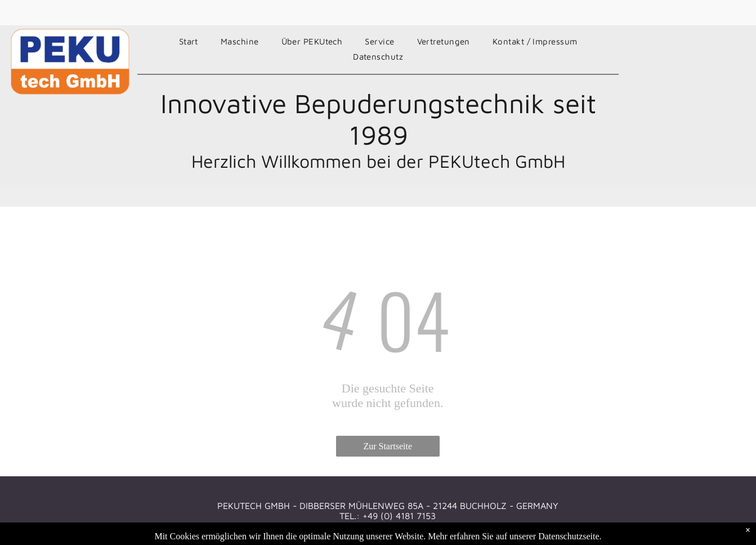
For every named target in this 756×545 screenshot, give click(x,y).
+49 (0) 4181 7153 (399, 516)
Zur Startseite (388, 446)
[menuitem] (189, 41)
